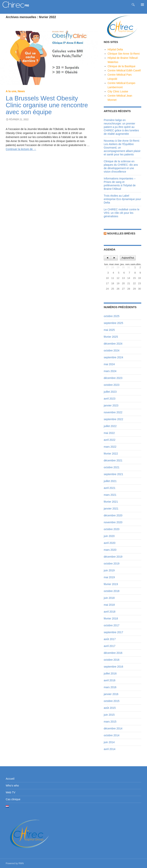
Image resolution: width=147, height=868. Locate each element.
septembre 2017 (113, 632)
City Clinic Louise (118, 91)
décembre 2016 (113, 653)
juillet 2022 (110, 426)
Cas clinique (13, 799)
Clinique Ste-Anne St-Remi (124, 54)
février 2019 (111, 584)
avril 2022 (110, 440)
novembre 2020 (113, 522)
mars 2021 (110, 495)
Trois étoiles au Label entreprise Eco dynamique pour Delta (122, 199)
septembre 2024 (113, 357)
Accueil (10, 779)
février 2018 (111, 619)
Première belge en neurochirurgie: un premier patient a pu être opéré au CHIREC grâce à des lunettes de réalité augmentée (121, 127)
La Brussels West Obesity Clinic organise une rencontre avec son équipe (47, 105)
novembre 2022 (113, 412)
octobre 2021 (112, 467)
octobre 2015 (112, 701)
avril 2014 (110, 749)
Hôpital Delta (115, 49)
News (21, 91)
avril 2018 (110, 612)
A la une (11, 91)
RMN (21, 863)
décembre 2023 (113, 378)
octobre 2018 (112, 591)
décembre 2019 (113, 557)
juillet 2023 (110, 392)
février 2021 (111, 502)
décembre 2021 (113, 460)
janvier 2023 (111, 405)
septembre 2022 (113, 419)
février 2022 (111, 454)
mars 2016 (110, 687)
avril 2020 (110, 543)
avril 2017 (110, 646)
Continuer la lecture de (21, 149)
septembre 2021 (113, 474)
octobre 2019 (112, 564)
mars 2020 (110, 550)
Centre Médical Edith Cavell (124, 70)
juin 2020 (109, 536)
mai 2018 (109, 605)
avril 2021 (110, 488)
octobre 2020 (112, 529)
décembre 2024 (113, 344)
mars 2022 (110, 447)
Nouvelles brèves (121, 233)
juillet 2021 (110, 481)
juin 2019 (109, 570)
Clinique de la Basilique (122, 66)
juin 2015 (109, 715)
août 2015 (110, 708)
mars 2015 (110, 722)
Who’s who (12, 786)
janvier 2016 (111, 694)
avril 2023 (110, 399)
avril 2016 (110, 680)
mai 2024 (109, 364)
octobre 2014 (112, 735)
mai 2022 (109, 433)
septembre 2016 (113, 667)
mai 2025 (109, 330)
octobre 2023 (112, 385)
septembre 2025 (113, 323)
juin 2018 (109, 598)
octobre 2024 (112, 350)
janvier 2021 (111, 509)
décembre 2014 (113, 728)
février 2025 (111, 337)
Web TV (11, 792)
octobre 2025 (112, 316)
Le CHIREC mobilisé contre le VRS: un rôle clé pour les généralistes (122, 213)
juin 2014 (109, 742)
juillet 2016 (110, 673)
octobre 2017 (112, 625)
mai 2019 (109, 577)
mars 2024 (110, 371)
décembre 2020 (113, 515)
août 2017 (110, 639)
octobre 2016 (112, 660)
